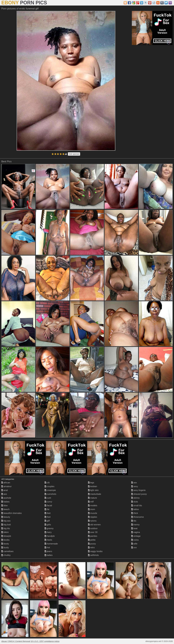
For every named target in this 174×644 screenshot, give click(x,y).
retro (91, 548)
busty (5, 548)
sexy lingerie (138, 490)
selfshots (93, 555)
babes (5, 502)
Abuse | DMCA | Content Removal (16, 641)
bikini (5, 532)
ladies (49, 555)
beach (5, 509)
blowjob (6, 536)
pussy (92, 544)
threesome (138, 517)
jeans (48, 551)
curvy (48, 502)
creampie (50, 490)
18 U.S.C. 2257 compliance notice (45, 641)
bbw (4, 506)
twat (134, 528)
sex (134, 483)
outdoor (93, 528)
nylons (92, 521)
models (93, 506)
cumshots (50, 494)
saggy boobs (95, 551)
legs (91, 483)
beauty (6, 517)
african (6, 483)
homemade (51, 544)
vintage (136, 536)
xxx (134, 548)
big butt (6, 525)
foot (48, 517)
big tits (6, 528)
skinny (135, 498)
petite (92, 540)
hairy (48, 532)
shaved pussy (139, 494)
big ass (6, 521)
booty (5, 544)
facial (48, 506)
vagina (136, 532)
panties (93, 536)
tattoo (135, 509)
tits (134, 521)
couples (50, 486)
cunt (48, 498)
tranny (135, 525)
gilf (47, 521)
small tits (137, 506)
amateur (6, 486)
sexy (135, 486)
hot (47, 548)
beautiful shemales (12, 513)
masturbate (95, 494)
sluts (135, 502)
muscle (93, 513)
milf (91, 502)
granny (49, 528)
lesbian (93, 486)
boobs (5, 540)
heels (48, 540)
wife (134, 544)
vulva (135, 540)
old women (94, 525)
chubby (6, 555)
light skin (93, 490)
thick (135, 513)
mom (92, 509)
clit (47, 483)
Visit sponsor (74, 154)
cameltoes (7, 551)
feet (48, 513)
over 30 (93, 532)
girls (48, 525)
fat (47, 509)
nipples (93, 517)
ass (4, 494)
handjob (50, 536)
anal (5, 490)
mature (93, 498)
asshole (6, 498)
